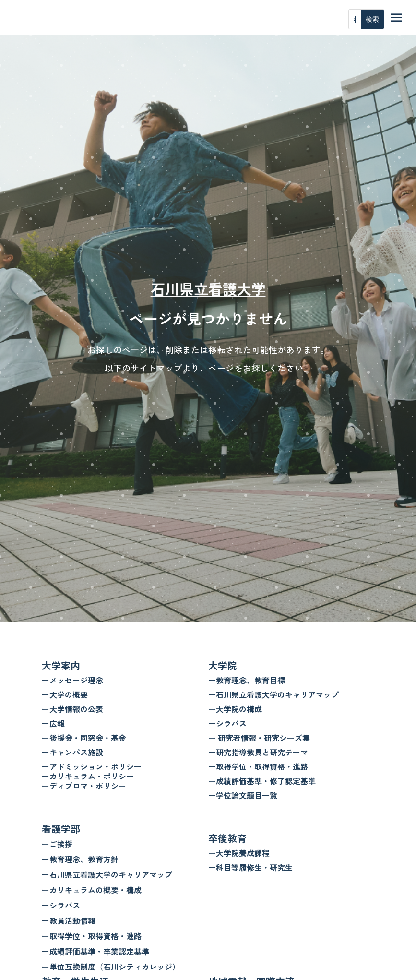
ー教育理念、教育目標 (247, 680)
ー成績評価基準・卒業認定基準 (95, 951)
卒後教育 (227, 838)
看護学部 (61, 829)
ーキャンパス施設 (72, 752)
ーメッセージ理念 (72, 680)
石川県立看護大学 (208, 288)
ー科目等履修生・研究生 (250, 867)
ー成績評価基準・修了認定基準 (262, 781)
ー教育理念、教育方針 (80, 859)
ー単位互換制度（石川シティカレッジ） (111, 967)
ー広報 (53, 723)
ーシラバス (61, 905)
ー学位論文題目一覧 (243, 795)
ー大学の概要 (65, 694)
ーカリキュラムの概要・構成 (92, 890)
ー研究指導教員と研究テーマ (258, 752)
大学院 (223, 665)
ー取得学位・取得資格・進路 (92, 936)
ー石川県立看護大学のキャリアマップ (107, 874)
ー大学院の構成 (235, 709)
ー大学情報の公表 (72, 709)
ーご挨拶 (57, 844)
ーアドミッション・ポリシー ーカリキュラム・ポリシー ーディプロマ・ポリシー (92, 776)
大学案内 (61, 665)
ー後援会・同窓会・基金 (84, 738)
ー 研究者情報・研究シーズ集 (259, 738)
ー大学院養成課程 (239, 853)
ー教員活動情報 (69, 920)
